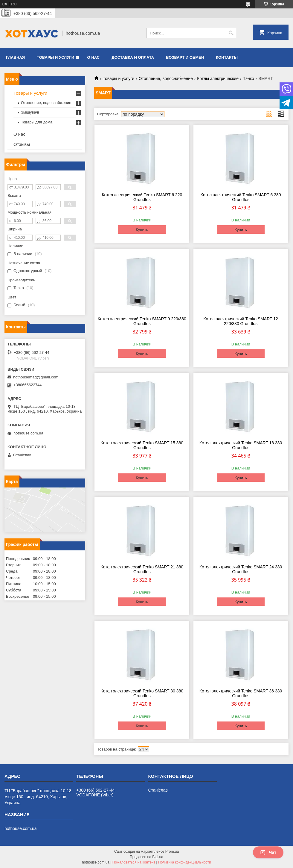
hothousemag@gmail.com (36, 377)
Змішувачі (30, 112)
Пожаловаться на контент (134, 862)
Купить (142, 230)
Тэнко (248, 79)
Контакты (227, 57)
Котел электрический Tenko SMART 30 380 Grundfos (142, 693)
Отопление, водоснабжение (166, 79)
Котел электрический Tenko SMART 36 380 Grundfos (241, 693)
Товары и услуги (55, 57)
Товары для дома (37, 122)
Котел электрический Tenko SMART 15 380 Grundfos (142, 445)
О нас (94, 57)
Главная (15, 57)
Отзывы (22, 144)
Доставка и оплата (133, 57)
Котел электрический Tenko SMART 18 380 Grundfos (241, 445)
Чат (268, 852)
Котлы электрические (218, 79)
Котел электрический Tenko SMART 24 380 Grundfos (241, 569)
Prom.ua (172, 852)
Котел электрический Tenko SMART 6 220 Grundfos (142, 197)
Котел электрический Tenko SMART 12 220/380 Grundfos (241, 321)
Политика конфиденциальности (185, 862)
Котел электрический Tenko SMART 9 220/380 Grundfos (142, 321)
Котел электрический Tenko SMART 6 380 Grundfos (241, 197)
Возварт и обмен (185, 57)
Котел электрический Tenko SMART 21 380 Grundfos (142, 569)
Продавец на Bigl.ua (146, 857)
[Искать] (231, 33)
